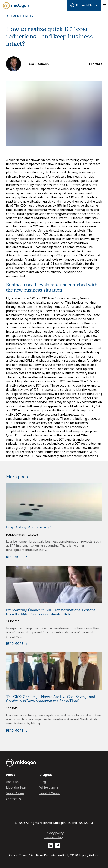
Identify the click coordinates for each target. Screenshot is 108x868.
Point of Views (49, 793)
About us (12, 782)
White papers (49, 787)
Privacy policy (54, 833)
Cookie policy (54, 837)
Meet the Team (17, 787)
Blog (43, 782)
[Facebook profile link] (58, 846)
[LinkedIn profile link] (50, 846)
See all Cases (15, 793)
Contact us (13, 799)
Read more (17, 557)
